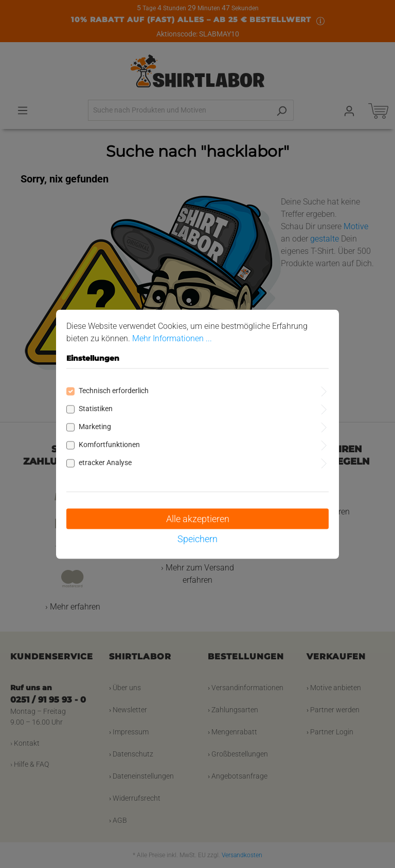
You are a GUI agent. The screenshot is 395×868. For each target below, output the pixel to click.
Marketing (95, 426)
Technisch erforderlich (114, 390)
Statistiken (96, 408)
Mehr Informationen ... (172, 338)
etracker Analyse (105, 462)
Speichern (197, 538)
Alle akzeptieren (198, 518)
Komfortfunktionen (109, 444)
